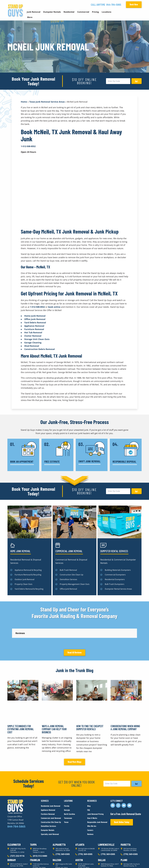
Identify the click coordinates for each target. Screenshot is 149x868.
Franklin (35, 839)
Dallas (102, 839)
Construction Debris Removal (40, 349)
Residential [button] (69, 12)
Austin (79, 839)
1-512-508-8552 (37, 307)
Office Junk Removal (35, 319)
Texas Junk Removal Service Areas (47, 102)
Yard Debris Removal (35, 323)
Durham (12, 839)
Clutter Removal (33, 336)
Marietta (126, 824)
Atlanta (80, 824)
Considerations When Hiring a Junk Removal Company (125, 707)
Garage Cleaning (33, 343)
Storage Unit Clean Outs (37, 339)
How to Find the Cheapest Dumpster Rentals (90, 707)
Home (24, 102)
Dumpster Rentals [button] (52, 12)
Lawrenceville (106, 824)
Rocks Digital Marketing (131, 862)
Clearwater (14, 824)
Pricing (95, 12)
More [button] (30, 17)
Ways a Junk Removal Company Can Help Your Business (54, 708)
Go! (137, 81)
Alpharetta (59, 824)
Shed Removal (32, 346)
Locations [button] (106, 12)
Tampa (33, 824)
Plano (124, 839)
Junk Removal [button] (34, 12)
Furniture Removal (34, 329)
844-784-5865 (114, 5)
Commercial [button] (83, 12)
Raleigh (57, 839)
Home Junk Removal (35, 316)
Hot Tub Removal (33, 332)
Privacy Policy (13, 862)
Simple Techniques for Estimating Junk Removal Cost (21, 708)
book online (54, 307)
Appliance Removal (34, 326)
